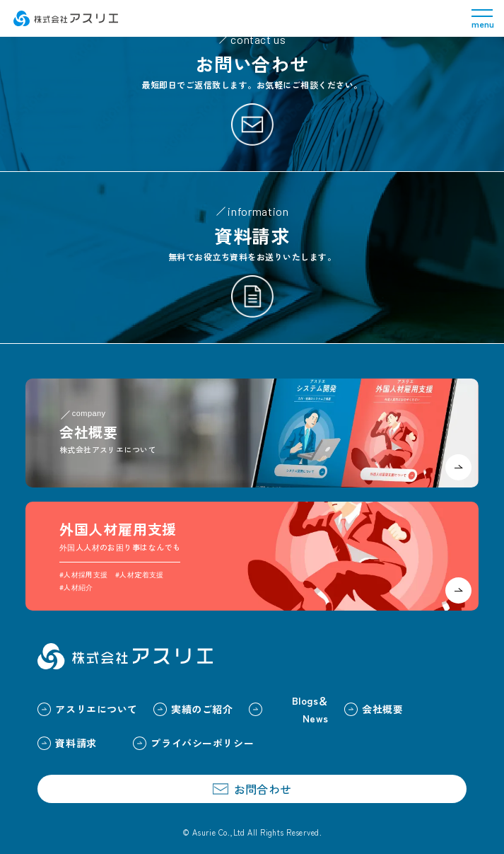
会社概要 (374, 709)
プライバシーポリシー (193, 743)
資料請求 (67, 743)
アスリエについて (87, 709)
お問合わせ (252, 789)
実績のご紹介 (193, 709)
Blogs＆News (289, 709)
